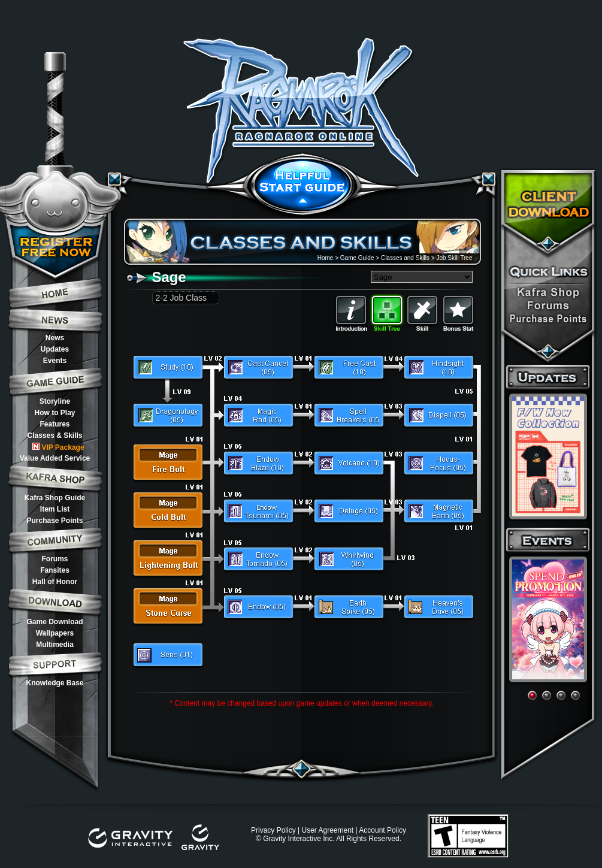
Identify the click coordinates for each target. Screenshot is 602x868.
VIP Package (58, 447)
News (55, 338)
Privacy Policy (273, 830)
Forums (55, 559)
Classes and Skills (405, 258)
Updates (55, 349)
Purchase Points (55, 521)
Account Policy (382, 830)
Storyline (55, 401)
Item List (55, 509)
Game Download (55, 622)
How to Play (55, 413)
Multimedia (55, 645)
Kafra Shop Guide (55, 498)
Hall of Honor (55, 582)
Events (55, 361)
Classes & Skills (55, 435)
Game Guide (357, 258)
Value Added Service (55, 458)
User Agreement (327, 830)
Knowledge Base (55, 683)
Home (326, 258)
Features (55, 424)
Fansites (55, 570)
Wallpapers (55, 633)
